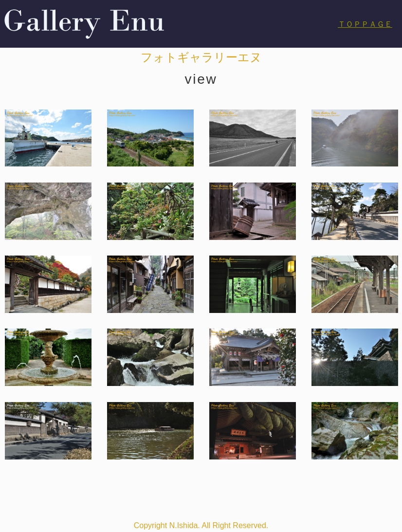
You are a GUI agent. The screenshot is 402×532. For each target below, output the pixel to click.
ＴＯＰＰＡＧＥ (365, 24)
